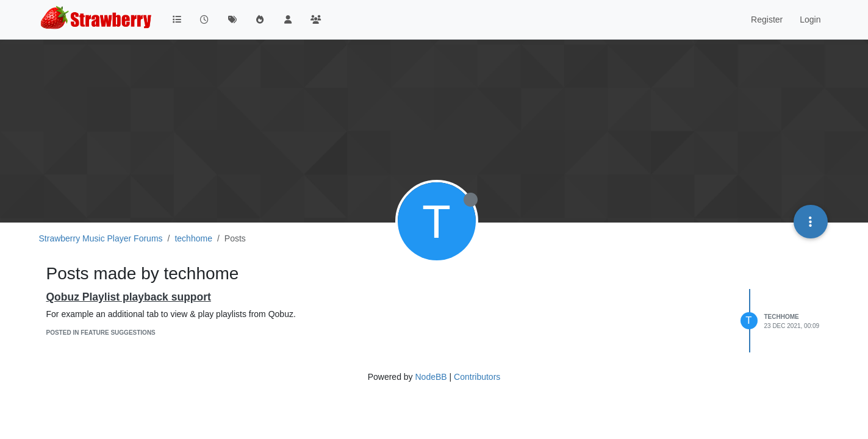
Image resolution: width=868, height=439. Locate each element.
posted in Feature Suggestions (101, 333)
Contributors (477, 377)
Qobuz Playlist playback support (129, 297)
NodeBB (431, 377)
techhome (782, 317)
